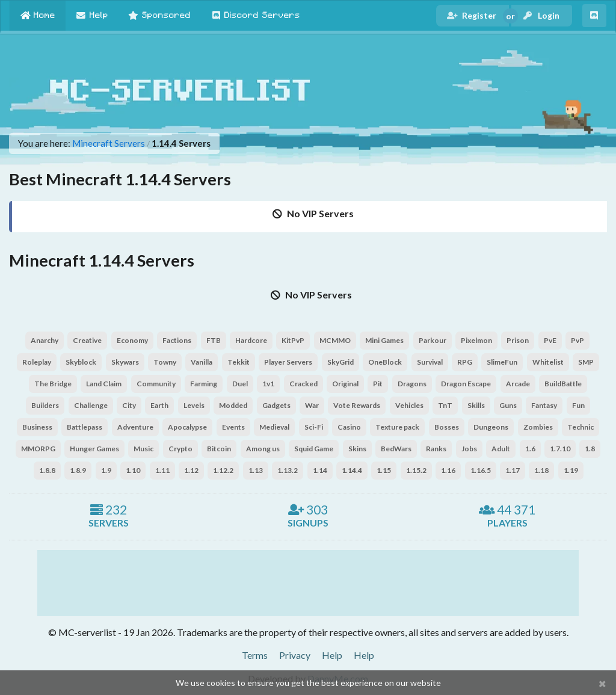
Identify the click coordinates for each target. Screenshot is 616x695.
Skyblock (81, 362)
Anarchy (45, 340)
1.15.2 (416, 470)
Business (37, 427)
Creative (87, 340)
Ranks (436, 449)
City (129, 405)
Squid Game (314, 449)
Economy (132, 340)
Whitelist (548, 362)
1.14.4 (352, 470)
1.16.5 (481, 470)
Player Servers (288, 362)
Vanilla (202, 362)
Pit (378, 384)
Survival (430, 362)
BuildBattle (563, 384)
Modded (233, 405)
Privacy (295, 655)
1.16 (448, 470)
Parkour (433, 340)
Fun (578, 405)
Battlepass (85, 427)
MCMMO (335, 340)
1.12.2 (223, 470)
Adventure (135, 427)
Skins (357, 449)
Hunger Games (94, 449)
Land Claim (104, 384)
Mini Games (384, 340)
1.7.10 (560, 449)
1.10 (133, 470)
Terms (255, 655)
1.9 (106, 470)
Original (345, 384)
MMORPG (38, 449)
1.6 (530, 449)
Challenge (91, 405)
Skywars (125, 362)
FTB (214, 340)
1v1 (268, 384)
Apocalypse (187, 427)
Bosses (447, 427)
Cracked (303, 384)
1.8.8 (47, 470)
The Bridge (53, 384)
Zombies (538, 427)
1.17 (513, 470)
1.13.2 (288, 470)
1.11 (162, 470)
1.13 (256, 470)
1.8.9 (78, 470)
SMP (586, 362)
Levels (194, 405)
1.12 (191, 470)
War (312, 405)
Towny (165, 362)
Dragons (412, 384)
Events (233, 427)
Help (332, 655)
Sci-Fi (314, 427)
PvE (550, 340)
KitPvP (293, 340)
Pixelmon (476, 340)
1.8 (590, 449)
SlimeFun (502, 362)
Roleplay (37, 362)
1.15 (384, 470)
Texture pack (397, 427)
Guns (508, 405)
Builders (45, 405)
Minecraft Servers (109, 144)
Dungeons (491, 427)
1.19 (571, 470)
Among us (263, 449)
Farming (204, 384)
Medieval (274, 427)
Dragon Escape (466, 384)
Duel (240, 384)
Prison (518, 340)
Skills (476, 405)
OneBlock (385, 362)
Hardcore (251, 340)
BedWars (396, 449)
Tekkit (239, 362)
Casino (349, 427)
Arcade (518, 384)
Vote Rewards (357, 405)
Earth (159, 405)
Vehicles (409, 405)
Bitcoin (219, 449)
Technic (581, 427)
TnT (445, 405)
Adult (501, 449)
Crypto (180, 449)
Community (156, 384)
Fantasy (544, 405)
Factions (177, 340)
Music (143, 449)
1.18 (541, 470)
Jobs (469, 449)
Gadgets (276, 405)
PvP (577, 340)
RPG (465, 362)
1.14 (320, 470)
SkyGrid (340, 362)
